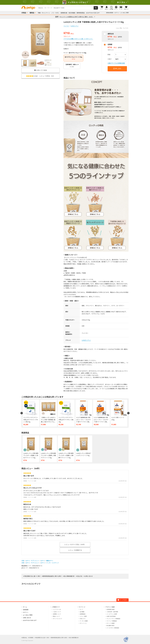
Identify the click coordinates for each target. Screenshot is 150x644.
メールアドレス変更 (112, 614)
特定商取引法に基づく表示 (32, 576)
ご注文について (57, 612)
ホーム (25, 607)
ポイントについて (57, 619)
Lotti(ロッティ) (86, 340)
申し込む (117, 69)
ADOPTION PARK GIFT (93, 13)
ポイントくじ (83, 623)
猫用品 (32, 13)
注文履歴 (82, 612)
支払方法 (80, 576)
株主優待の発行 (110, 626)
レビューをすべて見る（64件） (75, 545)
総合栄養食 (72, 13)
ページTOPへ (122, 600)
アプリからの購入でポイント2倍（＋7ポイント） (78, 39)
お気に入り (83, 619)
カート (81, 609)
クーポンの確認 (84, 621)
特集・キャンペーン (44, 13)
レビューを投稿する (75, 550)
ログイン (117, 13)
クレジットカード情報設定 (113, 619)
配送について (56, 616)
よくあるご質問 (125, 13)
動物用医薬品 (81, 13)
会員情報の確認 (110, 609)
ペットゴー (66, 26)
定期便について (57, 614)
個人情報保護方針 (69, 576)
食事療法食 (64, 13)
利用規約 (31, 638)
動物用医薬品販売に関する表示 (52, 576)
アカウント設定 (110, 607)
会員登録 (26, 610)
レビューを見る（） (41, 76)
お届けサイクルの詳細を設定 (116, 63)
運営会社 (25, 638)
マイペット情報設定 (112, 621)
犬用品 (24, 13)
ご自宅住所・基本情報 (112, 612)
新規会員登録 (110, 13)
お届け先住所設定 (111, 616)
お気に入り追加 (41, 70)
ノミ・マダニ (55, 13)
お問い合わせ (89, 576)
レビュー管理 (83, 616)
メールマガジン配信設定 (113, 628)
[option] (75, 2)
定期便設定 (83, 614)
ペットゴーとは (57, 609)
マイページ (82, 607)
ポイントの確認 (110, 623)
